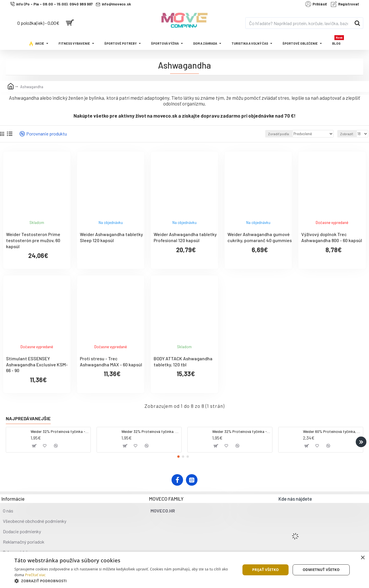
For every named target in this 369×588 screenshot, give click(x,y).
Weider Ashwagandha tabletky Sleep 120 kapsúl (111, 237)
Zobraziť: (348, 134)
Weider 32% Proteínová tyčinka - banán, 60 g (241, 431)
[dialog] (184, 570)
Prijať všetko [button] (266, 570)
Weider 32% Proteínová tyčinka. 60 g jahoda (150, 431)
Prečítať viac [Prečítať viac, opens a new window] (35, 575)
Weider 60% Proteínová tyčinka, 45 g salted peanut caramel (332, 431)
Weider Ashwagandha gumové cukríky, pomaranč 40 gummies (260, 237)
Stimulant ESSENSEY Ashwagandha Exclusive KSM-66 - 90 (37, 364)
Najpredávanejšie (28, 418)
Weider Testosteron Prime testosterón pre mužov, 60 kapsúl (33, 240)
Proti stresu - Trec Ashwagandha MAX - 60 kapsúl (111, 361)
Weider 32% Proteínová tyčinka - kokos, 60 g (60, 431)
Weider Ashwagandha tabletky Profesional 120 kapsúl (185, 237)
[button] (361, 442)
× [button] (363, 558)
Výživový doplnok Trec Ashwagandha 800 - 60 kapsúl (332, 237)
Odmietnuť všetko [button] (321, 570)
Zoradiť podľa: (283, 134)
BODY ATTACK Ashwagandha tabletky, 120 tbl (183, 361)
